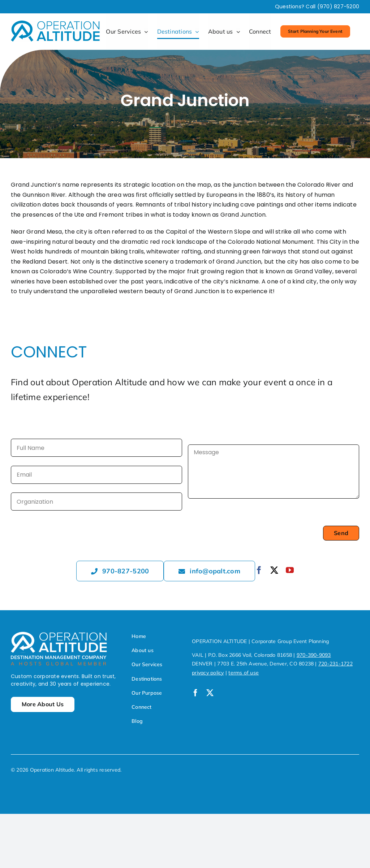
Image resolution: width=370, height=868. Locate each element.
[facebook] (259, 570)
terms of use (244, 673)
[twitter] (274, 570)
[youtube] (290, 570)
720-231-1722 (335, 664)
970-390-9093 (314, 655)
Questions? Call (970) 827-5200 (317, 6)
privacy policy (208, 673)
